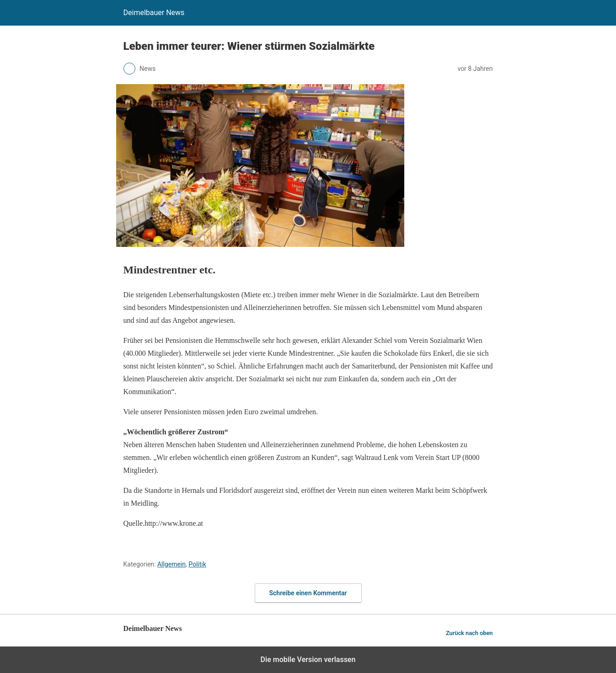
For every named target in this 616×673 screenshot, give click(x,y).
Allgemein (171, 564)
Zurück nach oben (469, 633)
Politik (197, 564)
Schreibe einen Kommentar (308, 593)
